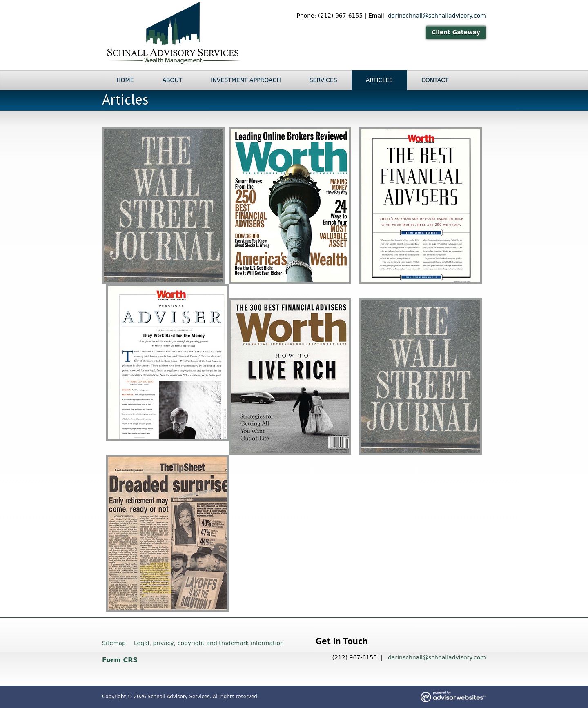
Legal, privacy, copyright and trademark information (209, 643)
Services (323, 80)
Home (125, 80)
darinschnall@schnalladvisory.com (437, 16)
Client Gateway (456, 32)
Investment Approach (246, 80)
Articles (379, 80)
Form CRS (120, 660)
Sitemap (114, 643)
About (172, 80)
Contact (435, 80)
